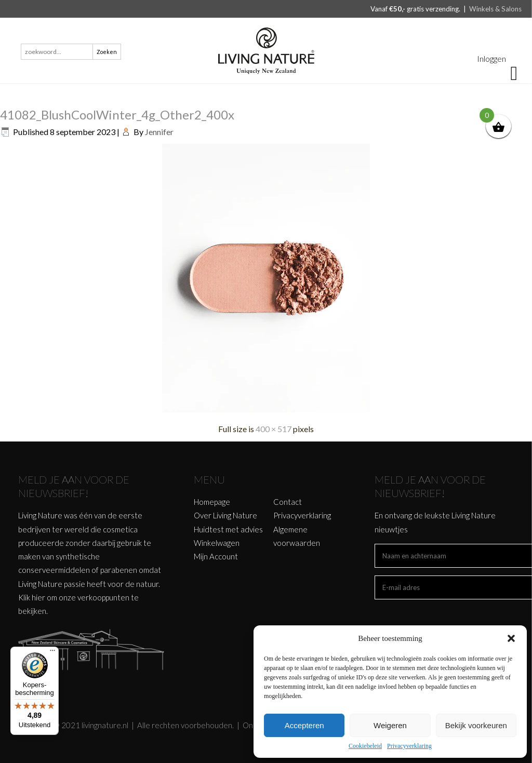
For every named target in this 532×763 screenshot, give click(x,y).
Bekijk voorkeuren (476, 725)
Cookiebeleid (365, 746)
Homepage (212, 502)
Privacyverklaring (409, 746)
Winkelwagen (217, 543)
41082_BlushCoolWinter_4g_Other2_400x (117, 115)
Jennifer (159, 132)
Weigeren (390, 725)
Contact (288, 502)
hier (38, 597)
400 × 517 (274, 429)
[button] (511, 638)
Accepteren (304, 725)
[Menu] (52, 653)
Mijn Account (216, 556)
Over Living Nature (225, 515)
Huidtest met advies (228, 529)
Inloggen (491, 58)
